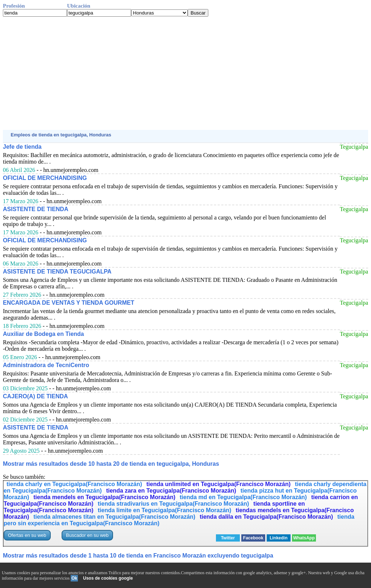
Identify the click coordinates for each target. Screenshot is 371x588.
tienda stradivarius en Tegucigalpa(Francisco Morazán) (174, 504)
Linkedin (278, 538)
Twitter (228, 538)
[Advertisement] (185, 73)
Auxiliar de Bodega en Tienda (43, 334)
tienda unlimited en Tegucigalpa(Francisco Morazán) (218, 484)
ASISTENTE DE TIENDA (36, 209)
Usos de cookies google (108, 578)
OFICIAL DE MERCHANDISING (45, 178)
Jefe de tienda (22, 147)
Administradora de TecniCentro (46, 365)
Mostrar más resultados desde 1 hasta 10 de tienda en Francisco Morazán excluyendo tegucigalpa (138, 556)
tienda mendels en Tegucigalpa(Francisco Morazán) (104, 497)
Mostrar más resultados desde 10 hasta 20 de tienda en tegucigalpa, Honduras (111, 464)
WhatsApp (304, 538)
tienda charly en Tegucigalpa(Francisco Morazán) (74, 484)
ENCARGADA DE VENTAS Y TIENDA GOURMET (68, 303)
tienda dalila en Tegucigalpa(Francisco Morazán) (266, 517)
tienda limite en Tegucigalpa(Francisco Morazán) (165, 510)
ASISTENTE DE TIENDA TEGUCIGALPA (57, 272)
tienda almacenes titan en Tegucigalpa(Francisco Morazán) (114, 517)
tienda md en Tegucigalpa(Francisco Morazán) (243, 497)
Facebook (253, 538)
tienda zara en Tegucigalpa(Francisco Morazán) (171, 491)
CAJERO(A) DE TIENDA (36, 396)
